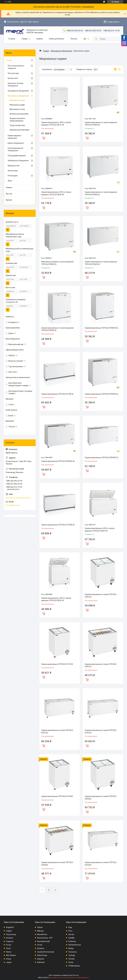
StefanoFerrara (75, 945)
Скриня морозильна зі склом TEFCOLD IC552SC (101, 864)
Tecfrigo (72, 955)
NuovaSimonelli (43, 941)
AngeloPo (10, 927)
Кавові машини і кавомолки (14, 137)
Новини (40, 39)
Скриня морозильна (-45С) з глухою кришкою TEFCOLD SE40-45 (100, 530)
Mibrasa (40, 931)
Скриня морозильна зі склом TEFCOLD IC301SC (101, 665)
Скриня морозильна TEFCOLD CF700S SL (58, 525)
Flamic (9, 952)
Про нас (9, 194)
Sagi (70, 927)
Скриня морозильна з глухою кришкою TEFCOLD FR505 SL (101, 193)
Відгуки (9, 200)
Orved (40, 945)
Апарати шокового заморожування (18, 120)
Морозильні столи (17, 109)
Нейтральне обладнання (18, 161)
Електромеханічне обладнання (15, 149)
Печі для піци (13, 73)
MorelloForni (42, 934)
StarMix (71, 938)
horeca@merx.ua (13, 505)
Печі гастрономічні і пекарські (16, 67)
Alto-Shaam (11, 955)
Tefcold (71, 959)
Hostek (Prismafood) (46, 952)
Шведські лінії (14, 166)
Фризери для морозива (19, 130)
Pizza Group (11, 934)
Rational (41, 959)
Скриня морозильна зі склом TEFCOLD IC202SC (101, 798)
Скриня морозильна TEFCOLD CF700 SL (58, 394)
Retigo (71, 948)
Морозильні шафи (17, 105)
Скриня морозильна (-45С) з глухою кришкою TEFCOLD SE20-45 (56, 599)
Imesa (9, 959)
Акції (10, 181)
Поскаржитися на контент (59, 978)
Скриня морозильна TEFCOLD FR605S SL (102, 458)
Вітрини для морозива (19, 114)
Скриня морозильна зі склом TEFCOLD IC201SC (101, 596)
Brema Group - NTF (45, 938)
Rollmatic (41, 962)
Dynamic (41, 948)
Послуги (74, 39)
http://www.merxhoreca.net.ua (18, 498)
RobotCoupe (42, 955)
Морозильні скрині (17, 100)
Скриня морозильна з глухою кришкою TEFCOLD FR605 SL (101, 263)
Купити (44, 138)
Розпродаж (13, 176)
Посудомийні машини (17, 156)
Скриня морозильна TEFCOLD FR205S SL (102, 328)
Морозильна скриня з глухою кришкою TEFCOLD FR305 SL (57, 263)
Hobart (40, 927)
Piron (70, 931)
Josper (9, 962)
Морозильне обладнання (62, 51)
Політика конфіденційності (79, 978)
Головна (12, 39)
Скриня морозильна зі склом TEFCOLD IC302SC (57, 864)
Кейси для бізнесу (57, 39)
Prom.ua (76, 975)
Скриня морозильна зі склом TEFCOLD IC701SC (101, 731)
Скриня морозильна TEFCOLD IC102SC (57, 796)
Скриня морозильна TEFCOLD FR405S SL (58, 461)
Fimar (8, 948)
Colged (9, 931)
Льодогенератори (17, 125)
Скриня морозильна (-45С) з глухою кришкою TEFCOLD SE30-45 (56, 193)
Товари (25, 39)
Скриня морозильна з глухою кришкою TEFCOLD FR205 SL (57, 329)
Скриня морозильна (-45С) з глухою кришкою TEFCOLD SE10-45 (56, 124)
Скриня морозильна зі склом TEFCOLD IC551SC (57, 731)
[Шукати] (96, 39)
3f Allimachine (74, 966)
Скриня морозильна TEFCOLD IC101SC (57, 664)
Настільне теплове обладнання (16, 85)
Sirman (71, 934)
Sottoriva (72, 941)
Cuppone (10, 941)
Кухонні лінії (13, 78)
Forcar (9, 945)
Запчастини (13, 171)
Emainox (10, 938)
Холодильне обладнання (18, 91)
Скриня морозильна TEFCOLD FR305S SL (102, 394)
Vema (71, 962)
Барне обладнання (16, 143)
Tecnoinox (72, 952)
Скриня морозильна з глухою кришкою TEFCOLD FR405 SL (101, 124)
